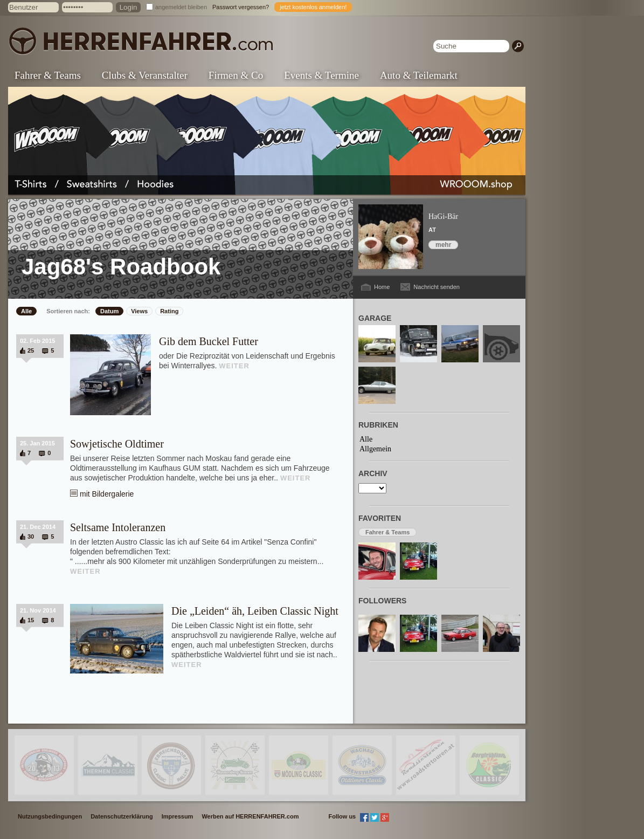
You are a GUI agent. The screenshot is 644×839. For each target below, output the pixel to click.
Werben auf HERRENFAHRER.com (250, 816)
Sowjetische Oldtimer (117, 444)
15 (31, 620)
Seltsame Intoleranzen (118, 527)
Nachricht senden (437, 287)
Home (382, 287)
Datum (109, 311)
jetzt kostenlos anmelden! (313, 7)
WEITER (234, 366)
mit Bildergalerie (107, 494)
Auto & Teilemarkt (419, 75)
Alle (26, 311)
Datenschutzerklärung (122, 816)
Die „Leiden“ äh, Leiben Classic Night (255, 611)
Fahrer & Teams (48, 75)
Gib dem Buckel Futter (209, 341)
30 (31, 537)
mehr (443, 245)
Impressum (178, 816)
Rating (169, 311)
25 (31, 350)
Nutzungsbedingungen (50, 816)
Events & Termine (321, 75)
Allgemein (375, 449)
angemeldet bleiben (181, 7)
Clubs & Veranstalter (145, 75)
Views (139, 311)
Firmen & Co (236, 75)
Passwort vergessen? (241, 7)
